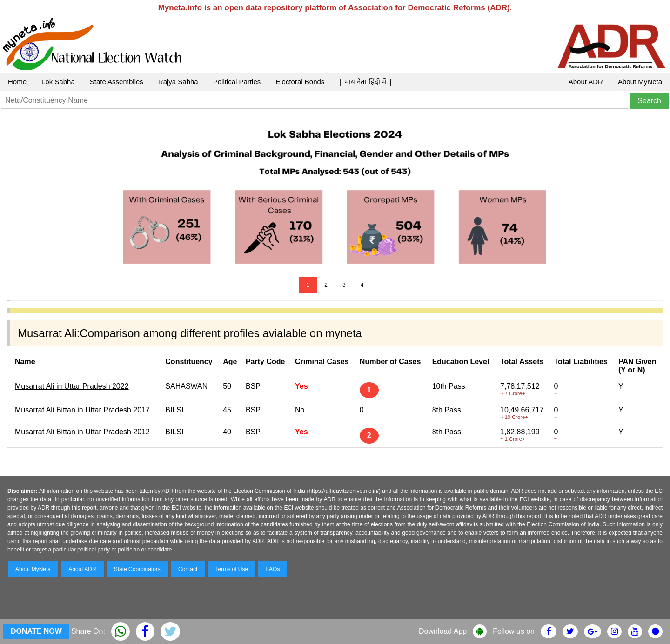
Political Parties (237, 82)
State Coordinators (137, 569)
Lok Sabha (58, 82)
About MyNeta (640, 82)
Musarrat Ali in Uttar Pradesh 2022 (72, 386)
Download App (443, 631)
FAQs (273, 569)
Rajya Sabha (178, 82)
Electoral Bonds (300, 82)
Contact (188, 569)
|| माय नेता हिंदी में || (365, 82)
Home (17, 82)
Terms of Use (232, 569)
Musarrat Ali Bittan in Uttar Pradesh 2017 (82, 410)
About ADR (586, 82)
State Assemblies (117, 82)
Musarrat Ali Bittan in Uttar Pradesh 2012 (82, 432)
